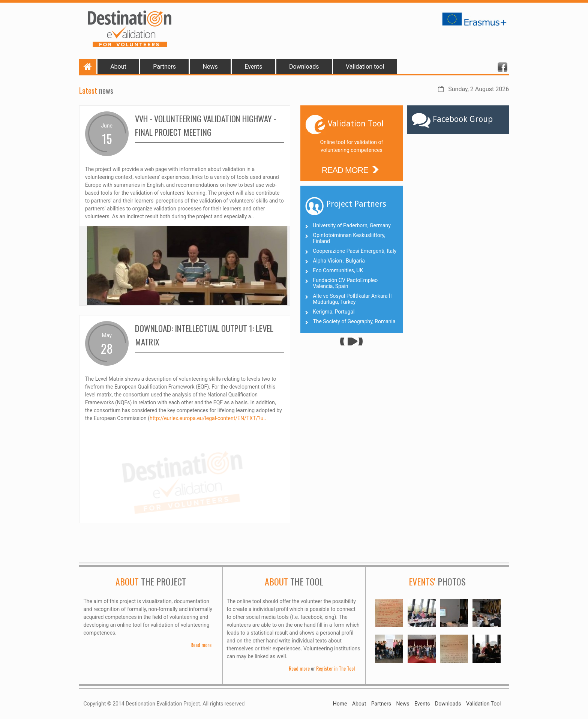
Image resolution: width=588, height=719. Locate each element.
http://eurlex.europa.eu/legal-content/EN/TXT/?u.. (208, 418)
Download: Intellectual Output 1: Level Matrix (199, 335)
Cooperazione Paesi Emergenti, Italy (355, 251)
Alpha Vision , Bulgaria (339, 261)
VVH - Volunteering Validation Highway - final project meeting (209, 125)
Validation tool (365, 67)
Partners (164, 67)
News (210, 67)
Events (253, 67)
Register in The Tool (335, 668)
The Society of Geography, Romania (354, 321)
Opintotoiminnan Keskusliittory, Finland (349, 238)
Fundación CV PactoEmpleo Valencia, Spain (345, 283)
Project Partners (356, 204)
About (118, 67)
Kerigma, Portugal (334, 312)
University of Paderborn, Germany (352, 225)
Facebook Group (463, 119)
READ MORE (352, 169)
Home (340, 704)
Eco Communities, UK (338, 270)
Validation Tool (483, 704)
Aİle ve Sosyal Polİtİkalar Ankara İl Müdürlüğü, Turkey (352, 299)
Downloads (304, 67)
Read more (201, 645)
